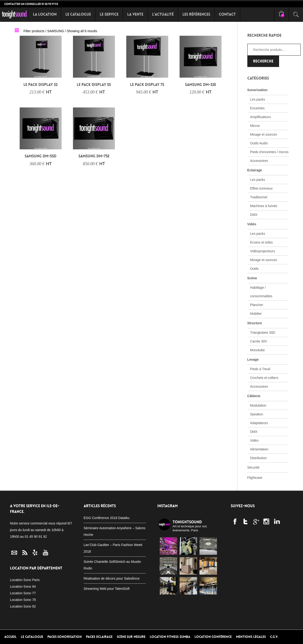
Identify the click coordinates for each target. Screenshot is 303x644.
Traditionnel (259, 197)
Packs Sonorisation (65, 637)
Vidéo (252, 224)
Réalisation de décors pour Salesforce (112, 578)
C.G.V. (274, 637)
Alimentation (259, 449)
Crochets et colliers (264, 378)
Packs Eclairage (99, 637)
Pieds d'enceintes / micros (269, 152)
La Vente (135, 14)
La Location (45, 14)
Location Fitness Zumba (170, 637)
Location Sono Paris (25, 580)
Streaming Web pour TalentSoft (107, 589)
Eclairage (255, 170)
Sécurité (253, 467)
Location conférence (213, 637)
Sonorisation (258, 90)
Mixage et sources (264, 134)
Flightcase (255, 478)
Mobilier (256, 314)
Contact (227, 14)
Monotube (258, 350)
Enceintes (257, 108)
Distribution (258, 458)
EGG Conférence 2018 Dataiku (107, 518)
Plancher (257, 305)
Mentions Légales (251, 637)
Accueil (10, 637)
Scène (252, 278)
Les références (196, 14)
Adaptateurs (259, 423)
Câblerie (254, 396)
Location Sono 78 (23, 600)
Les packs (258, 99)
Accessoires (259, 161)
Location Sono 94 (23, 586)
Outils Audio (259, 143)
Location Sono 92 (23, 606)
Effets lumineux (261, 188)
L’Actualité (163, 14)
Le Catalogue (78, 14)
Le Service (109, 14)
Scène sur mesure (131, 637)
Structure (255, 323)
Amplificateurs (261, 117)
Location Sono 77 (23, 593)
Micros (255, 126)
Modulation (258, 405)
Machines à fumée (264, 206)
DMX (254, 215)
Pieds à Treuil (260, 369)
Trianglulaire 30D (263, 333)
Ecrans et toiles (262, 242)
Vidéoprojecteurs (263, 251)
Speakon (257, 414)
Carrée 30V (259, 341)
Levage (253, 360)
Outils (254, 269)
